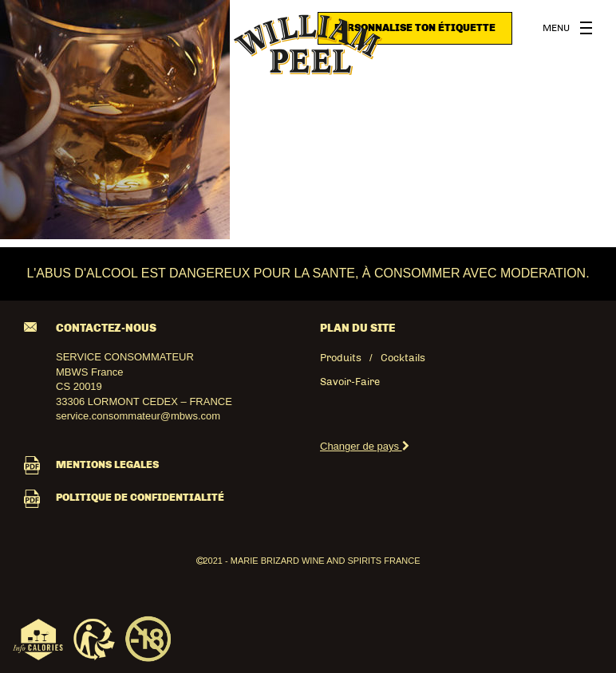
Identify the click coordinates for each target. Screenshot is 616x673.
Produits (341, 358)
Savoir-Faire (350, 382)
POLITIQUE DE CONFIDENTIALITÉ (124, 497)
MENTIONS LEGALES (91, 464)
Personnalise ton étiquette (415, 28)
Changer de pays (365, 446)
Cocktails (403, 358)
